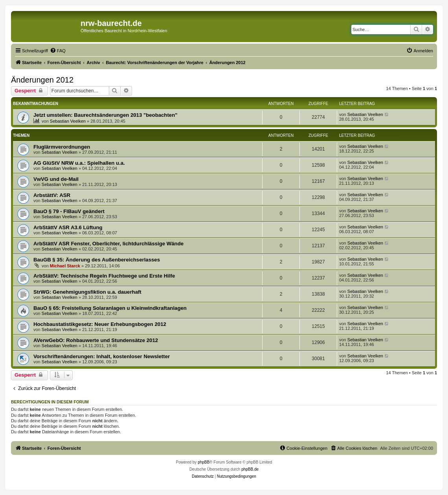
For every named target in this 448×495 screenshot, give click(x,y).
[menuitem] (58, 51)
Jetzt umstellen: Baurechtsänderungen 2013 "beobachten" (105, 115)
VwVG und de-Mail (56, 179)
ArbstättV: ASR (52, 195)
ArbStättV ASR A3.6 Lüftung (68, 227)
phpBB (204, 462)
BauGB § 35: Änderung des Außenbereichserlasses (97, 260)
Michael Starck (65, 266)
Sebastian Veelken (68, 121)
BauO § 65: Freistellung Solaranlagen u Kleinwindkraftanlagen (110, 308)
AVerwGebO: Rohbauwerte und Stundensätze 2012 (96, 340)
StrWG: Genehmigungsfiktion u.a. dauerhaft (87, 292)
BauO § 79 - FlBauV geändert (69, 211)
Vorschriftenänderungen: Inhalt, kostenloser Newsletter (102, 356)
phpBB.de (250, 469)
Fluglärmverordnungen (62, 147)
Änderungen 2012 (42, 80)
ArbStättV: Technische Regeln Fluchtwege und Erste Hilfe (104, 276)
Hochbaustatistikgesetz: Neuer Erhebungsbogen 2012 (100, 324)
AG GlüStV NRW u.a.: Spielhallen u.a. (79, 163)
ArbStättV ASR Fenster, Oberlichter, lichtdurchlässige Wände (108, 244)
